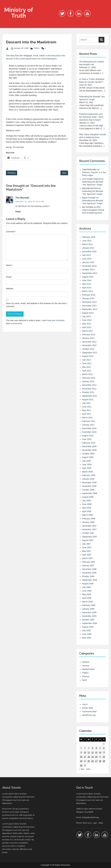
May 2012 (87, 367)
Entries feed (88, 708)
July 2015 (86, 255)
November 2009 (89, 450)
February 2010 (89, 443)
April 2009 (87, 468)
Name (9, 265)
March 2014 (87, 291)
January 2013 (88, 338)
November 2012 (89, 345)
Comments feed (89, 711)
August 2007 (88, 540)
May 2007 (87, 551)
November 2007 (89, 529)
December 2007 (89, 526)
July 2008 (86, 501)
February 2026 (89, 237)
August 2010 (88, 436)
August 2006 (88, 584)
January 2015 (88, 262)
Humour (86, 666)
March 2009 (87, 472)
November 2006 (89, 573)
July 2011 (86, 403)
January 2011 (88, 425)
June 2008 (87, 504)
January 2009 (88, 479)
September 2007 (90, 537)
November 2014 (89, 266)
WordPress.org (89, 715)
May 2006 (87, 594)
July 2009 (86, 461)
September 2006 (90, 580)
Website (10, 289)
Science (86, 676)
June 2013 (87, 320)
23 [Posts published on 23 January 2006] (81, 761)
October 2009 (88, 454)
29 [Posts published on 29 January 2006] (104, 761)
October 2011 (88, 392)
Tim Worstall (18, 147)
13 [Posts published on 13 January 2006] (96, 752)
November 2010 (89, 432)
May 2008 (87, 508)
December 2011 (89, 385)
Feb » (89, 769)
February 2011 (89, 421)
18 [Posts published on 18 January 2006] (89, 757)
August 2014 (88, 277)
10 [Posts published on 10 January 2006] (85, 752)
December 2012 (89, 342)
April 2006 (87, 598)
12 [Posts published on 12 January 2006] (92, 752)
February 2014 (89, 295)
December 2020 (89, 252)
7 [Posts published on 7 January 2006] (100, 748)
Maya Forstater (89, 198)
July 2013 (86, 316)
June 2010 (87, 439)
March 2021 (87, 244)
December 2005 (89, 612)
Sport (84, 680)
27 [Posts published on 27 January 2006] (96, 761)
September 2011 (90, 396)
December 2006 (89, 569)
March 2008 (87, 515)
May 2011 (87, 410)
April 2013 (87, 327)
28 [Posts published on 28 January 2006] (100, 761)
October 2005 (88, 620)
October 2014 (88, 270)
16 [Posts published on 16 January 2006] (81, 757)
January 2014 (88, 298)
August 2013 (88, 313)
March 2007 (87, 558)
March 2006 (87, 602)
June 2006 (87, 591)
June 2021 (87, 241)
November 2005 (89, 616)
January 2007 (88, 566)
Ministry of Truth (19, 13)
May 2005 (87, 638)
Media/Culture (88, 669)
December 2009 (89, 446)
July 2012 (86, 360)
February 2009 (89, 475)
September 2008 (90, 493)
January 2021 (88, 248)
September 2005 (90, 623)
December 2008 (89, 483)
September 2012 (90, 353)
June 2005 (87, 634)
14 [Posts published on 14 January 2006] (100, 752)
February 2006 (89, 605)
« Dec (82, 769)
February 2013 (89, 335)
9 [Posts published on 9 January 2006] (81, 752)
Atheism (86, 662)
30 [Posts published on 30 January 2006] (81, 765)
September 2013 (90, 309)
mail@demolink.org (90, 817)
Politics (36, 48)
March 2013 (87, 331)
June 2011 (87, 407)
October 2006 (88, 576)
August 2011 (88, 399)
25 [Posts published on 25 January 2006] (89, 761)
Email (9, 277)
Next (64, 173)
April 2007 (87, 555)
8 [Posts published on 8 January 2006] (104, 748)
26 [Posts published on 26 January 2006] (92, 761)
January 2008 (88, 522)
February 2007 (89, 562)
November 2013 (89, 306)
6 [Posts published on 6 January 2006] (96, 748)
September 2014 (90, 273)
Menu (5, 5)
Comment (11, 232)
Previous (12, 173)
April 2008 (87, 511)
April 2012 (87, 371)
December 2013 (89, 302)
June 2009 (87, 464)
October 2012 (88, 349)
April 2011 (87, 414)
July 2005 (86, 630)
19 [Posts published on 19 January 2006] (92, 757)
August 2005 (88, 627)
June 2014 (87, 280)
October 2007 (88, 533)
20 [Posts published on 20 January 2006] (96, 757)
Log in (85, 704)
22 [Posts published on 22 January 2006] (104, 757)
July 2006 (86, 587)
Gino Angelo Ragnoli (91, 179)
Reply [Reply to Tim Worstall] (18, 212)
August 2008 (88, 497)
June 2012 (87, 363)
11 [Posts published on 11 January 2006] (89, 752)
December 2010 (89, 428)
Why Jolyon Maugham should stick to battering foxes (93, 210)
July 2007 (86, 544)
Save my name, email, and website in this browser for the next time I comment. (36, 305)
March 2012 (87, 374)
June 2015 (87, 259)
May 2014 (87, 284)
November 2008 (89, 486)
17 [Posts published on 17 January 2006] (85, 757)
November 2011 (89, 389)
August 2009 (88, 457)
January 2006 (88, 609)
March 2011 (87, 418)
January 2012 (88, 381)
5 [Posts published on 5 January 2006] (92, 748)
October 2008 (88, 490)
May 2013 (87, 324)
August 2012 (88, 356)
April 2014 (87, 288)
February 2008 (89, 519)
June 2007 (87, 547)
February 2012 (89, 378)
